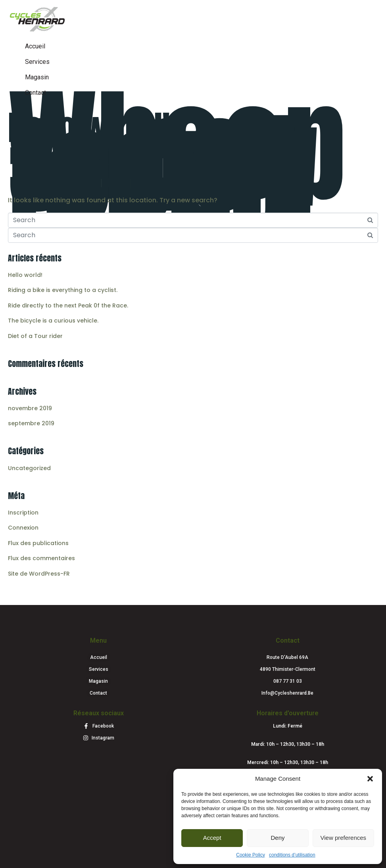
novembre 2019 (30, 408)
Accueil (35, 46)
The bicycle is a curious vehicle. (53, 321)
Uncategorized (29, 468)
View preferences (344, 838)
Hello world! (89, 128)
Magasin (37, 77)
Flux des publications (38, 543)
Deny (277, 838)
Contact (36, 93)
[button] (370, 779)
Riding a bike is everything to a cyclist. (63, 290)
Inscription (23, 513)
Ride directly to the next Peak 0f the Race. (68, 305)
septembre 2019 (31, 423)
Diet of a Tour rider (35, 336)
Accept (212, 838)
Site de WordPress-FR (39, 574)
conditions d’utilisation (292, 855)
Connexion (23, 528)
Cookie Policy (251, 855)
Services (37, 62)
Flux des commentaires (41, 558)
